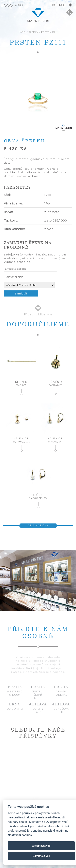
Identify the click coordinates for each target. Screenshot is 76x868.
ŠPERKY (33, 32)
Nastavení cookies (20, 835)
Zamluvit (21, 293)
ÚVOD (22, 32)
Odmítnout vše (41, 856)
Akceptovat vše (41, 846)
